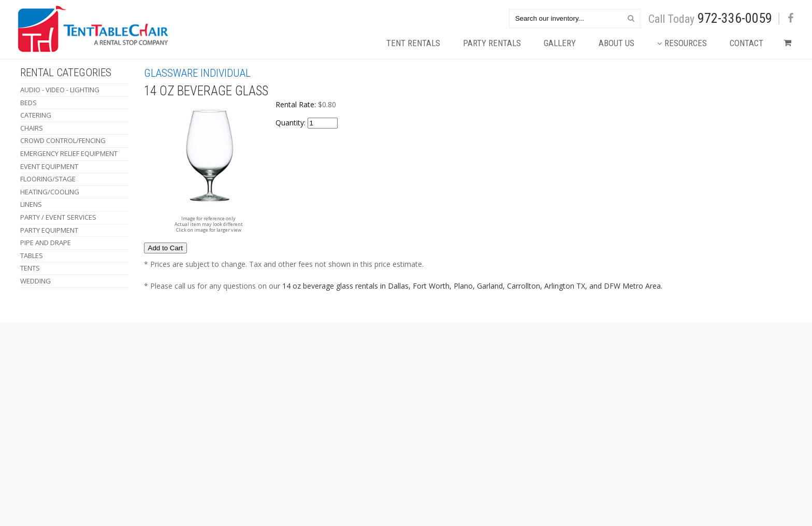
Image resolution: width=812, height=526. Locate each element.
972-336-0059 (735, 18)
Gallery (560, 43)
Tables (32, 255)
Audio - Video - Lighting (60, 90)
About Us (617, 43)
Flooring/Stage (48, 179)
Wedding (35, 281)
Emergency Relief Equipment (69, 153)
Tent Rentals (413, 43)
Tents (30, 268)
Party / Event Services (58, 217)
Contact (746, 43)
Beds (28, 103)
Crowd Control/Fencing (63, 140)
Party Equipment (49, 230)
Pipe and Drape (46, 243)
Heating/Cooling (50, 192)
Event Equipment (49, 166)
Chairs (32, 128)
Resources (682, 43)
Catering (36, 115)
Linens (31, 204)
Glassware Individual (197, 73)
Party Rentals (492, 43)
